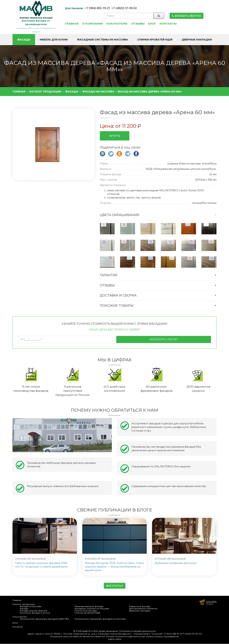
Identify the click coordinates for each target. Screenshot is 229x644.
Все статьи (115, 586)
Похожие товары (117, 306)
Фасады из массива (31, 606)
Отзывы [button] (138, 24)
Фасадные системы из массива (92, 609)
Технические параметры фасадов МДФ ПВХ (44, 619)
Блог (15, 623)
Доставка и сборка (118, 296)
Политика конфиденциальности (137, 631)
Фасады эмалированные (34, 611)
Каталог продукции (24, 604)
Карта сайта (115, 639)
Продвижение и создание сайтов (208, 602)
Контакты (18, 627)
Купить (115, 136)
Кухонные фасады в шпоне (35, 613)
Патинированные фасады (89, 606)
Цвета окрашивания (120, 215)
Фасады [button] (24, 40)
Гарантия (109, 275)
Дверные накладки (140, 611)
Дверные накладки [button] (197, 40)
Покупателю (20, 617)
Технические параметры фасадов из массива (100, 619)
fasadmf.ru (87, 631)
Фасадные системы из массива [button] (103, 40)
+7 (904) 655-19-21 (98, 8)
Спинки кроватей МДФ (87, 613)
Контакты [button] (168, 24)
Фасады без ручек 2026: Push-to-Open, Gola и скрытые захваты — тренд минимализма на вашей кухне (114, 567)
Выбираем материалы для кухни (176, 563)
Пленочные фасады (86, 611)
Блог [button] (152, 24)
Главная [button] (72, 24)
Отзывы (107, 285)
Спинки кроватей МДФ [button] (155, 40)
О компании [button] (92, 24)
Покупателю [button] (117, 24)
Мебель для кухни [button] (54, 40)
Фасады (24, 609)
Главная (17, 600)
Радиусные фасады (140, 606)
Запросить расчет (164, 339)
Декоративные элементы (143, 609)
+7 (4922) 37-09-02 (127, 8)
